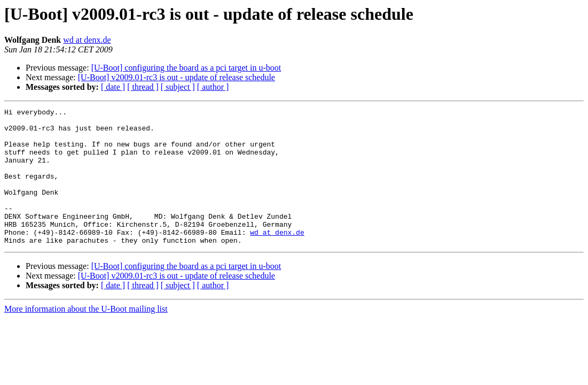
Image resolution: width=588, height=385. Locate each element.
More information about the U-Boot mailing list (86, 336)
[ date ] (113, 87)
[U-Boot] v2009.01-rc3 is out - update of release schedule (177, 77)
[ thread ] (143, 87)
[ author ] (213, 87)
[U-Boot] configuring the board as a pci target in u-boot (186, 68)
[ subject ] (178, 87)
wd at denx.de (87, 40)
